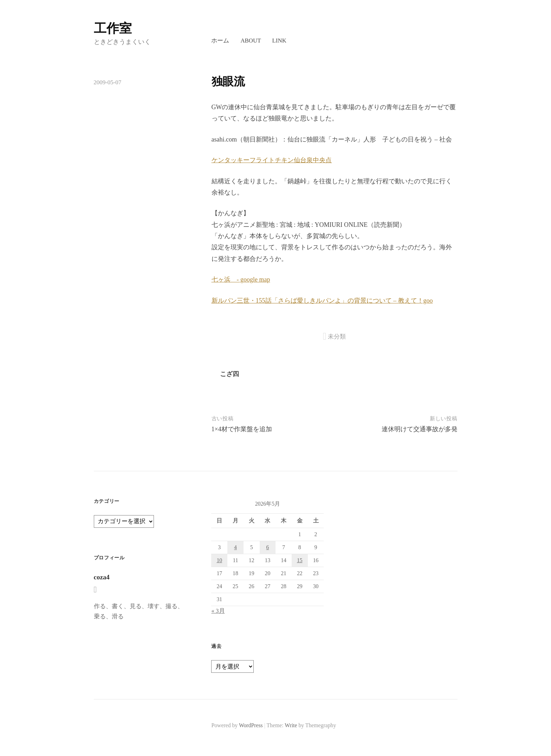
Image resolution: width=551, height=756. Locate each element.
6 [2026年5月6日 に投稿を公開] (267, 547)
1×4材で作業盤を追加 (242, 429)
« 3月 (218, 611)
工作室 (113, 28)
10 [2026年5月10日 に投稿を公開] (219, 560)
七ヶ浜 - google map (241, 280)
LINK (279, 41)
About (251, 41)
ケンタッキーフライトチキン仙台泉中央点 (272, 160)
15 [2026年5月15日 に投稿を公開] (300, 560)
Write (291, 725)
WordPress (251, 725)
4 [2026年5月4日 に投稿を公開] (235, 547)
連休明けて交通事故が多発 (420, 429)
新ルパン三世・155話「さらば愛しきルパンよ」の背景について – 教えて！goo (322, 301)
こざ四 (229, 374)
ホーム (220, 41)
